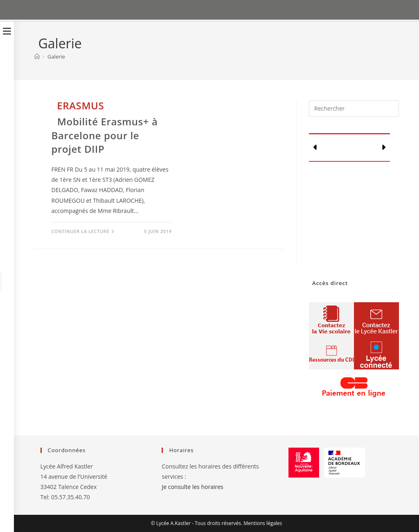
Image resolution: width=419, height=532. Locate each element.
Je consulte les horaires (192, 487)
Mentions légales (263, 523)
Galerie (56, 57)
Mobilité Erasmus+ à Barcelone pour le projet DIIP (105, 135)
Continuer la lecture (83, 231)
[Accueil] (37, 57)
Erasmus (80, 105)
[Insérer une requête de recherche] (354, 109)
